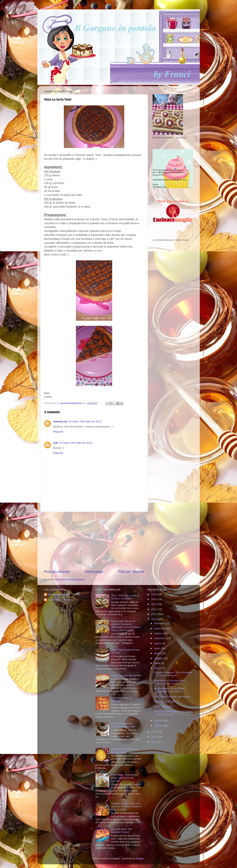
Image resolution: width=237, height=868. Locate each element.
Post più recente (57, 572)
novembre (160, 628)
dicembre (160, 623)
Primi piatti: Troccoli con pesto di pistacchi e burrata (125, 778)
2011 (154, 742)
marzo (158, 668)
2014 (154, 619)
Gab (56, 443)
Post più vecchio (131, 572)
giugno (158, 653)
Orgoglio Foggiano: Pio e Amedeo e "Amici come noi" (173, 674)
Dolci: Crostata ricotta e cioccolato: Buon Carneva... (173, 713)
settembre (160, 638)
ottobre (158, 633)
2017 (154, 604)
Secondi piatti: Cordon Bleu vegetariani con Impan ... (169, 690)
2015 (154, 614)
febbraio (159, 721)
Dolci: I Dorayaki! (163, 706)
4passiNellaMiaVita (59, 594)
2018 (154, 599)
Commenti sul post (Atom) (70, 579)
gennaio (159, 726)
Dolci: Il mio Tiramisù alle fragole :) (173, 697)
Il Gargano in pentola (60, 600)
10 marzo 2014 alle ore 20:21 (85, 421)
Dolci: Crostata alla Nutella (126, 675)
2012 (154, 737)
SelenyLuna (60, 421)
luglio (157, 648)
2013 (154, 732)
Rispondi (58, 432)
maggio (159, 658)
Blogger (140, 858)
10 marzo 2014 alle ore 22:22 (76, 443)
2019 (154, 594)
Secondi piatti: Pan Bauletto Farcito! (122, 831)
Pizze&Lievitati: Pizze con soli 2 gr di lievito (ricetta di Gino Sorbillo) (126, 806)
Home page (94, 572)
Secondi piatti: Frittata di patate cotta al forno (125, 751)
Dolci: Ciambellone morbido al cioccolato (123, 725)
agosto (158, 643)
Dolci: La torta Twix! (165, 701)
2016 (154, 609)
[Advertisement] (94, 541)
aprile (158, 663)
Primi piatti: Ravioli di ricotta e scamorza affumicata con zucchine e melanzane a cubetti (126, 626)
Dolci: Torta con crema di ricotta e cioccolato (125, 597)
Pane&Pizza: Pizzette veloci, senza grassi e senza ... (170, 682)
